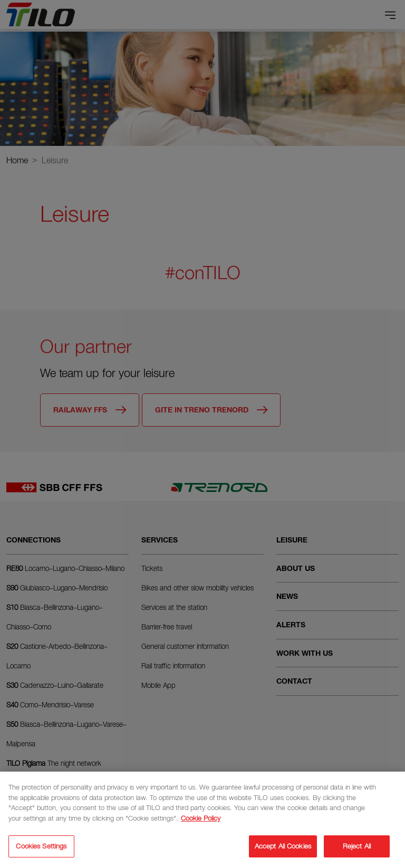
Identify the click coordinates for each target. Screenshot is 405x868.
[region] (202, 820)
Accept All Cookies (283, 846)
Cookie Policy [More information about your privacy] (201, 818)
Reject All (357, 846)
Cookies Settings (41, 846)
